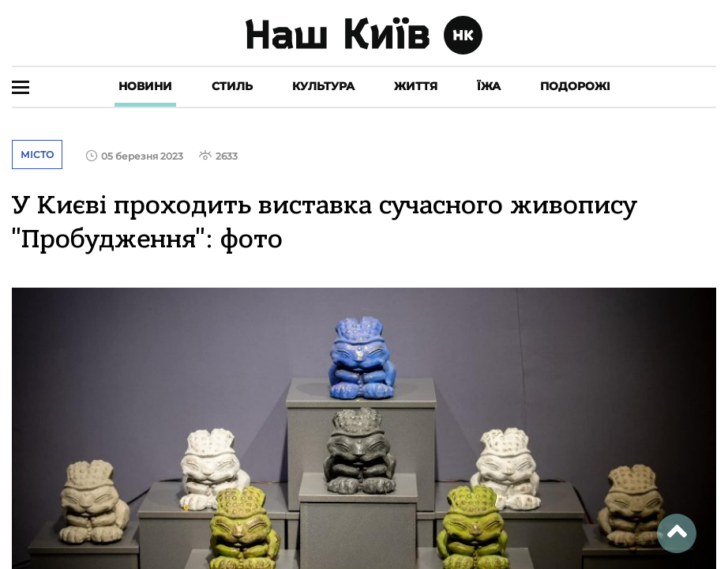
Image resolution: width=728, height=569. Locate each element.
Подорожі (575, 86)
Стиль (232, 86)
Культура (323, 86)
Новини (145, 86)
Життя (416, 86)
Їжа (489, 86)
